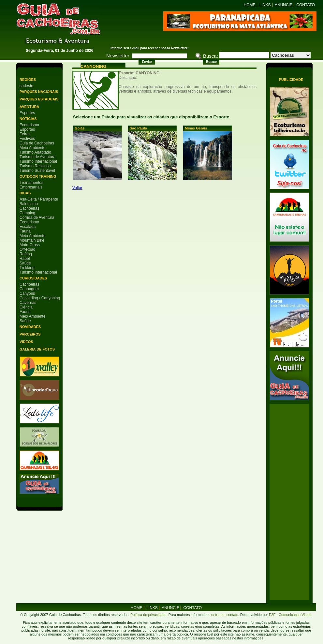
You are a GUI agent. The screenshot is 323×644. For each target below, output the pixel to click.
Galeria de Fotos (37, 349)
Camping (27, 213)
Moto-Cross (30, 245)
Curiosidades (33, 278)
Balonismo (29, 204)
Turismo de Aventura (37, 157)
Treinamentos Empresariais (31, 185)
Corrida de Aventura (37, 217)
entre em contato (224, 615)
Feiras (25, 134)
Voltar (77, 188)
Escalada (28, 227)
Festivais (27, 139)
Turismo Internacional (38, 161)
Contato (306, 5)
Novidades (30, 327)
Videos (26, 342)
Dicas (25, 193)
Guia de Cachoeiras (37, 143)
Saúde (25, 263)
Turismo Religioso (35, 166)
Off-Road (27, 249)
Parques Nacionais (39, 92)
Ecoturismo (29, 125)
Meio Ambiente (32, 148)
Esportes (27, 113)
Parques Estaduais (39, 99)
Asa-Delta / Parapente (39, 199)
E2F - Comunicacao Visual (290, 615)
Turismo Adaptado (35, 152)
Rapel (25, 259)
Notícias (28, 119)
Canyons (27, 293)
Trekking (27, 268)
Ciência (26, 307)
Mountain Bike (32, 240)
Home (250, 5)
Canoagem (29, 289)
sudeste (26, 86)
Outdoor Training (38, 176)
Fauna (25, 231)
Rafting (26, 254)
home (137, 608)
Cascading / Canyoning (40, 298)
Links (265, 5)
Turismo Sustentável (37, 171)
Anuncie (284, 5)
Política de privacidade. (149, 615)
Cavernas (28, 303)
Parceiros (30, 334)
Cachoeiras (29, 208)
